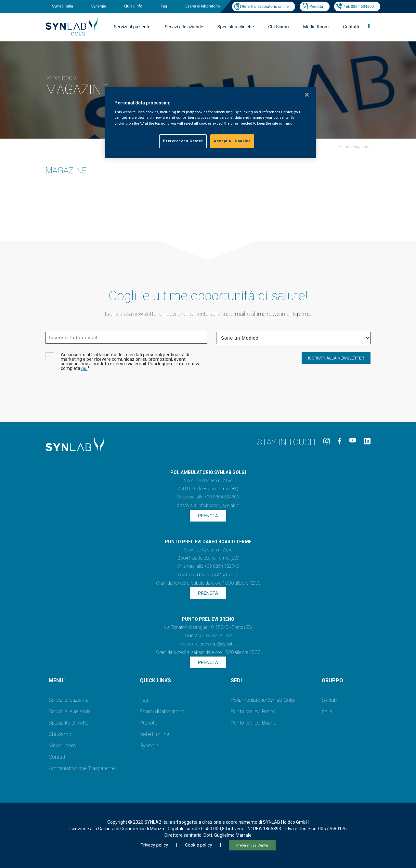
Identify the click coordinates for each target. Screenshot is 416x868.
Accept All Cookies (232, 141)
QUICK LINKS (155, 680)
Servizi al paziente (132, 27)
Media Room (316, 27)
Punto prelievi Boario (253, 723)
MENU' (57, 680)
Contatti (351, 27)
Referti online (154, 734)
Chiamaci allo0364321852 (208, 636)
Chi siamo (60, 734)
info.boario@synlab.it (218, 506)
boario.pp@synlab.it (218, 575)
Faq (164, 6)
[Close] (307, 95)
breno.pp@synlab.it (218, 644)
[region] (210, 122)
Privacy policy (154, 845)
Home (344, 147)
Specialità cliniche (236, 27)
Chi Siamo (278, 27)
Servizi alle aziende (184, 27)
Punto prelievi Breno (253, 711)
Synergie (99, 6)
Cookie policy (198, 845)
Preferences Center (252, 845)
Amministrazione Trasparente (82, 768)
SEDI (236, 680)
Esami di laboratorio (203, 6)
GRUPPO (332, 680)
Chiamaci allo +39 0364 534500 (208, 497)
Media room (62, 746)
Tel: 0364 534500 (359, 7)
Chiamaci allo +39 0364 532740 (208, 566)
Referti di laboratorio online (265, 7)
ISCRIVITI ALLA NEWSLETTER (336, 358)
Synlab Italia (63, 6)
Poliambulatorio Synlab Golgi (263, 700)
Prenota (316, 7)
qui (84, 369)
